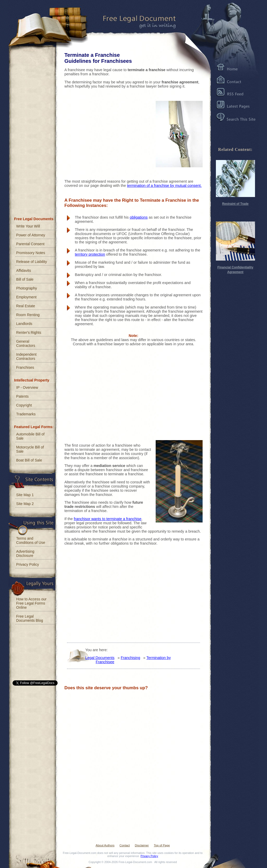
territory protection (90, 254)
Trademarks (26, 414)
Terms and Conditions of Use (31, 540)
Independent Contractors (26, 356)
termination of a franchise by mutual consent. (164, 186)
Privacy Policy (28, 564)
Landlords (24, 324)
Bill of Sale (25, 279)
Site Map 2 (25, 504)
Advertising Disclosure (25, 553)
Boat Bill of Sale (29, 460)
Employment (26, 297)
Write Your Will (28, 226)
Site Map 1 (25, 495)
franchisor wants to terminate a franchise (108, 519)
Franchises (25, 367)
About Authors (105, 845)
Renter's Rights (29, 333)
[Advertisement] (104, 133)
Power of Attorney (31, 235)
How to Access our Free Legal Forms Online (31, 603)
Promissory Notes (31, 253)
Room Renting (28, 315)
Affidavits (24, 270)
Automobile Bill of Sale (30, 436)
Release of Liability (32, 262)
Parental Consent (30, 244)
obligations (139, 217)
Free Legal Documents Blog (30, 618)
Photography (27, 288)
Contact (125, 845)
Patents (22, 396)
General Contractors (26, 343)
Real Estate (26, 306)
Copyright (24, 405)
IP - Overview (27, 387)
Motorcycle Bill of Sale (30, 449)
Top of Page (162, 845)
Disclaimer (142, 845)
